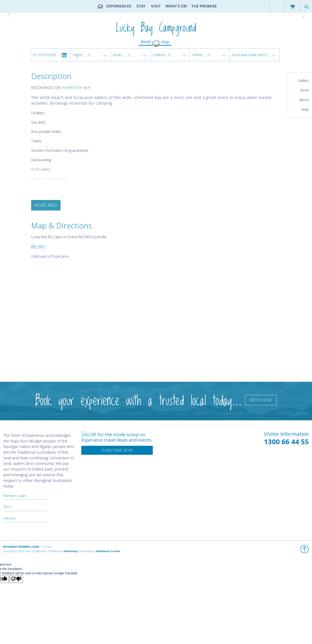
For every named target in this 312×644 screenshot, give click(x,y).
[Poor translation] (16, 579)
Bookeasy (71, 551)
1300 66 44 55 (286, 442)
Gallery (303, 80)
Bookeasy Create (108, 551)
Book (305, 90)
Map (305, 109)
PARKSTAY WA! (76, 87)
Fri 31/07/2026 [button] (45, 55)
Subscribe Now (117, 450)
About (304, 100)
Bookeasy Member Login (21, 547)
